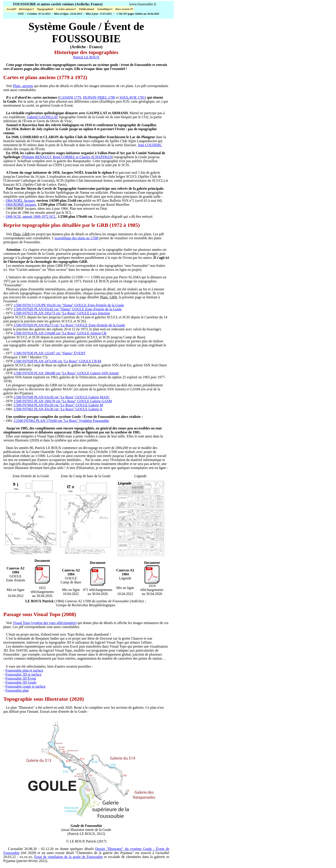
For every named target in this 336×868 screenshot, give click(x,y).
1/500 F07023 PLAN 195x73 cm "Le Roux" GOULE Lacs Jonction (62, 313)
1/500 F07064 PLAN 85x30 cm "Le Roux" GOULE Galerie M (58, 405)
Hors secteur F (124, 9)
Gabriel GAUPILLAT (42, 117)
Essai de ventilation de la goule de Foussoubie (69, 857)
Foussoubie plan (17, 690)
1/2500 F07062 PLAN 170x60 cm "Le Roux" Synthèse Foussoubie (61, 421)
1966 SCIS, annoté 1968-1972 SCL (31, 217)
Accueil (11, 9)
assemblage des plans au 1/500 (76, 238)
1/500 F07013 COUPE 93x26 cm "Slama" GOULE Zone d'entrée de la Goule (69, 305)
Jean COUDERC (150, 145)
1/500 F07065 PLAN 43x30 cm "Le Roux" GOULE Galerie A (58, 409)
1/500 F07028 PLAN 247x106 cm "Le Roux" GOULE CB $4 (57, 361)
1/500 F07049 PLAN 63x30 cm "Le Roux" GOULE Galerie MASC (62, 397)
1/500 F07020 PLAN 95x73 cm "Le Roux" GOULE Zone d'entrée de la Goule (69, 325)
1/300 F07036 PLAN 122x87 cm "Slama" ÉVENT (49, 353)
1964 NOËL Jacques (20, 201)
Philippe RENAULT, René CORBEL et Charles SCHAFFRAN (67, 157)
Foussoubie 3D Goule (21, 682)
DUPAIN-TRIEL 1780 (99, 97)
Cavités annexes (66, 9)
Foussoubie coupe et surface (25, 686)
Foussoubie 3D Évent (21, 678)
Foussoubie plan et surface (24, 670)
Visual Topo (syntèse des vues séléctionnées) (45, 623)
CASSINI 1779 (70, 97)
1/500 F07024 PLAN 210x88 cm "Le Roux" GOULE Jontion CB (60, 333)
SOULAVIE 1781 (132, 97)
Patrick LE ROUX (86, 57)
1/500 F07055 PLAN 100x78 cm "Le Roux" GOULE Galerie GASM (63, 401)
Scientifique (104, 9)
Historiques (26, 9)
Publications (86, 9)
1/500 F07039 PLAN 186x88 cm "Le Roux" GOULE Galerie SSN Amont (66, 373)
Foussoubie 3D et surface (23, 674)
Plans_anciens (23, 86)
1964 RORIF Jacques (21, 205)
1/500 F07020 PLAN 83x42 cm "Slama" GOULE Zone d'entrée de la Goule (67, 309)
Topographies (44, 9)
